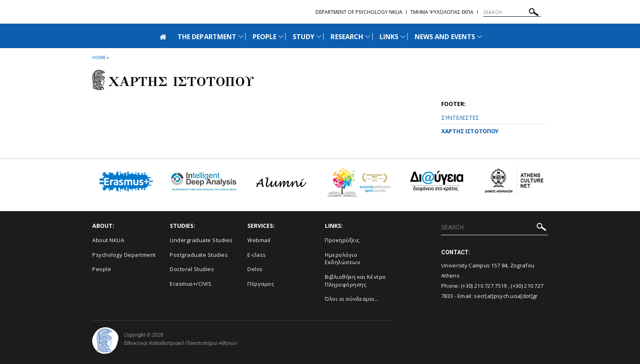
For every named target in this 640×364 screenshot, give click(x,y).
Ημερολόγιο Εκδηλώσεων (342, 259)
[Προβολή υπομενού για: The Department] (241, 36)
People (102, 269)
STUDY (303, 37)
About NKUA (108, 240)
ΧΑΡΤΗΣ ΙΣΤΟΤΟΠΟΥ (470, 131)
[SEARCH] (512, 12)
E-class (257, 255)
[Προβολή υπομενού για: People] (281, 36)
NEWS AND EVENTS (445, 37)
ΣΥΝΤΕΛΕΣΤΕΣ (460, 118)
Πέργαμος (261, 284)
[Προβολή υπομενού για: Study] (319, 36)
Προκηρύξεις (342, 240)
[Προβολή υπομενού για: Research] (368, 36)
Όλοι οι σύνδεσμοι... (352, 299)
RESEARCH (347, 37)
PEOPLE (264, 37)
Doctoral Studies (192, 269)
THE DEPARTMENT (207, 37)
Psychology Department (124, 255)
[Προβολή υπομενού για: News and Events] (480, 36)
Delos (255, 269)
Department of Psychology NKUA (359, 12)
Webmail (259, 240)
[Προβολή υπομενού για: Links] (403, 36)
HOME (99, 57)
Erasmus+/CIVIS (191, 284)
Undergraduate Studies (201, 240)
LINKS (389, 37)
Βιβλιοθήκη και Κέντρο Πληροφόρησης (356, 281)
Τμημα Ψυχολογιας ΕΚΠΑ (442, 12)
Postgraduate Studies (199, 255)
